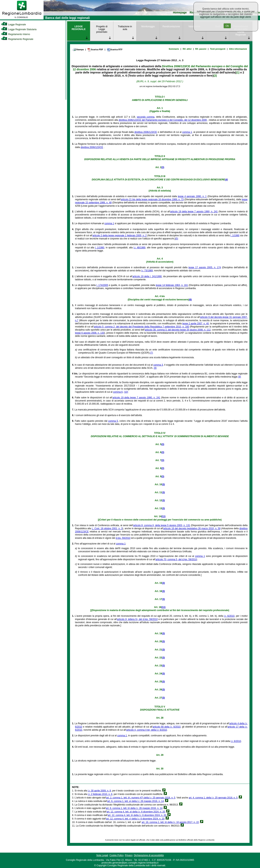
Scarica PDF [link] (95, 50)
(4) (226, 180)
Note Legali (102, 855)
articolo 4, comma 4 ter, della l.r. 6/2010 (147, 730)
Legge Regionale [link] (14, 25)
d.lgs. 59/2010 (123, 538)
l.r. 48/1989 (140, 248)
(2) (215, 76)
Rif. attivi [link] (187, 49)
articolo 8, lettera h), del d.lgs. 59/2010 (137, 619)
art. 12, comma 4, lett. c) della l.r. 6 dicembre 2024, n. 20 (135, 819)
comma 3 (158, 365)
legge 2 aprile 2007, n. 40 (196, 324)
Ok (227, 26)
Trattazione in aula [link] (125, 28)
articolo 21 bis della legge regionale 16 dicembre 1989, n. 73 (152, 199)
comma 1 (187, 132)
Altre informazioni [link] (238, 49)
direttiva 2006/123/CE (146, 132)
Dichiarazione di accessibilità (149, 855)
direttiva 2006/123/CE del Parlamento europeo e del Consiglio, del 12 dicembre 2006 (163, 120)
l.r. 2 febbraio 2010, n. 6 (100, 794)
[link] (22, 19)
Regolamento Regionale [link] (17, 39)
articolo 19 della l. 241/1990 (147, 276)
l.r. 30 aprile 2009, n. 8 (99, 791)
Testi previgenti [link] (218, 49)
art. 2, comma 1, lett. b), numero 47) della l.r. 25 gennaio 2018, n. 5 (141, 798)
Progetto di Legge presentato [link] (102, 29)
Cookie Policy (117, 855)
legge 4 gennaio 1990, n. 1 (192, 196)
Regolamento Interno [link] (16, 34)
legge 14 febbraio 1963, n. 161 (172, 285)
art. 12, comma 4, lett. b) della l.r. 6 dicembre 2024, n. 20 (137, 815)
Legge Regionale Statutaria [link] (19, 29)
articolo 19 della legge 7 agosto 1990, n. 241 (194, 212)
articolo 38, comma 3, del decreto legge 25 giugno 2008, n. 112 (178, 330)
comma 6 (118, 392)
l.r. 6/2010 (229, 616)
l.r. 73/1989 (147, 271)
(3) (163, 167)
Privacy (129, 855)
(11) (163, 516)
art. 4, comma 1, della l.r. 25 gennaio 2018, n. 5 (213, 798)
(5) (177, 239)
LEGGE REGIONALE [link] (79, 28)
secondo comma (146, 117)
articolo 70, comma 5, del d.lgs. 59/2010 (176, 559)
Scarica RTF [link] (115, 50)
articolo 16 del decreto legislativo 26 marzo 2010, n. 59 (192, 528)
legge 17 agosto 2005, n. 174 (205, 267)
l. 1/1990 (235, 236)
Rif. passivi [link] (201, 49)
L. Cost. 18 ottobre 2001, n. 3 (107, 528)
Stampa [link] (78, 49)
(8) (155, 368)
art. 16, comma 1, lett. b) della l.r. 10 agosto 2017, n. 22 (170, 822)
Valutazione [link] (194, 26)
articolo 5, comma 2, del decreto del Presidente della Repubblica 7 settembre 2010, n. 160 (142, 327)
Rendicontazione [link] (171, 26)
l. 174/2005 (102, 285)
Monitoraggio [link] (148, 26)
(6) (190, 300)
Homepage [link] (180, 13)
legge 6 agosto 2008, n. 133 (90, 333)
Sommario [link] (174, 49)
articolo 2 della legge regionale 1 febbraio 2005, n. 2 (120, 236)
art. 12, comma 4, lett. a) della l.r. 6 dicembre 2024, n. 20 (136, 812)
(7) (152, 353)
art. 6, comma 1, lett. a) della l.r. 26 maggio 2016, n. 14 (135, 801)
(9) (239, 377)
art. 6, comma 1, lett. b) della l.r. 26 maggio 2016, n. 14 (134, 808)
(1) (238, 72)
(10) (126, 392)
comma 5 (113, 421)
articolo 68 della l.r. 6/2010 (167, 727)
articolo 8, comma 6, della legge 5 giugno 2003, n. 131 (162, 525)
